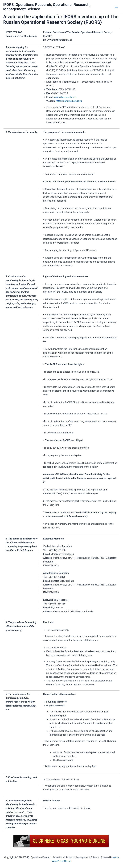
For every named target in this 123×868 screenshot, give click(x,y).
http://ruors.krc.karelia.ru (69, 101)
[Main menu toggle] (116, 7)
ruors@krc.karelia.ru (65, 97)
